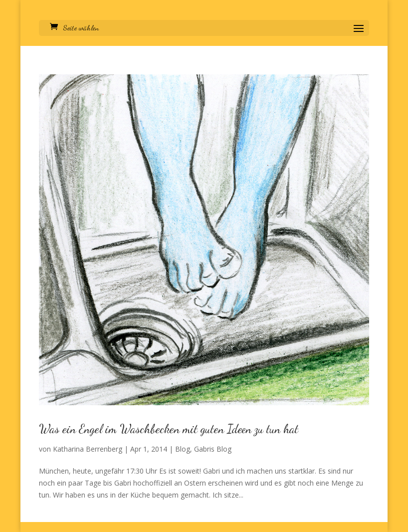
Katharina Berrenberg (88, 449)
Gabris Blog (213, 449)
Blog (183, 449)
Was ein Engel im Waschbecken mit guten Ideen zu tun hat (169, 429)
